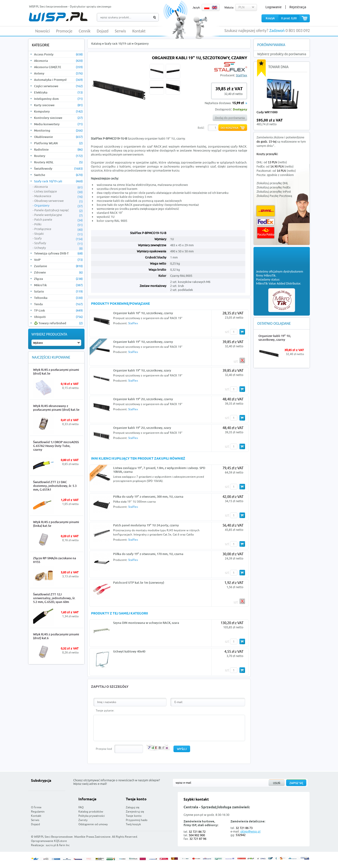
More (76, 395)
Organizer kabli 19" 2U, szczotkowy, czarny (143, 399)
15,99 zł (238, 103)
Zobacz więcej (292, 841)
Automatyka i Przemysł (58, 80)
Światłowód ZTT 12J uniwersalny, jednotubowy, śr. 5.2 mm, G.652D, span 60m (54, 598)
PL (207, 8)
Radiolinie (58, 149)
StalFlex (242, 75)
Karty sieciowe (58, 105)
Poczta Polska (266, 233)
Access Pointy (58, 54)
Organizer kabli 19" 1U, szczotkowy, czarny (143, 342)
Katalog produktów (91, 811)
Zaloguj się (133, 807)
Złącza (58, 279)
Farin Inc (64, 845)
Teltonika (58, 298)
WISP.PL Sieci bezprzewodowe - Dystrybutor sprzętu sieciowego (70, 6)
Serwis (120, 31)
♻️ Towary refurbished (58, 323)
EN (215, 8)
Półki (58, 224)
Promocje (64, 31)
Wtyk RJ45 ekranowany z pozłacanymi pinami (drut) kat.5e (56, 408)
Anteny (58, 73)
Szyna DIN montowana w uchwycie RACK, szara (146, 623)
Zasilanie (58, 266)
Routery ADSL (58, 162)
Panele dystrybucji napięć (58, 210)
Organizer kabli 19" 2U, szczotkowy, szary (142, 428)
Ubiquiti (58, 317)
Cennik (85, 31)
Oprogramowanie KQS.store (49, 841)
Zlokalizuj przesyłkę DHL (272, 183)
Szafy (58, 239)
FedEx (266, 222)
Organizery (58, 206)
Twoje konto (134, 816)
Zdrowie (58, 272)
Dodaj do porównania (230, 118)
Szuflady (58, 243)
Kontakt (139, 31)
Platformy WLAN (58, 143)
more (302, 122)
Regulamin (38, 811)
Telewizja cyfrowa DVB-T (58, 253)
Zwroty (83, 820)
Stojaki (58, 234)
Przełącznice (58, 229)
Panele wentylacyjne (58, 215)
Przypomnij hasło (137, 820)
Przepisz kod (104, 749)
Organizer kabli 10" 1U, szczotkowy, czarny (143, 313)
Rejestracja (298, 7)
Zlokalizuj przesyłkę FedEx (274, 187)
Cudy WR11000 (267, 112)
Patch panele (58, 220)
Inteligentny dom (58, 99)
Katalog (96, 44)
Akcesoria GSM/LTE (58, 67)
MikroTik (58, 285)
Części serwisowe (58, 86)
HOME (31, 31)
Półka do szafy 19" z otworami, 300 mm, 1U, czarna (148, 497)
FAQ (81, 807)
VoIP (58, 260)
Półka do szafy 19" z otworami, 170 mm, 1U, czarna (148, 554)
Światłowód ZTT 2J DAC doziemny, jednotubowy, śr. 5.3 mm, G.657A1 (55, 486)
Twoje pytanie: (105, 710)
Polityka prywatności (92, 816)
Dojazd (103, 31)
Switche (58, 175)
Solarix (58, 291)
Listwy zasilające (58, 192)
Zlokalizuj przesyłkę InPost (274, 192)
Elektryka (58, 92)
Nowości (42, 31)
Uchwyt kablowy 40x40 (129, 651)
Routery (58, 156)
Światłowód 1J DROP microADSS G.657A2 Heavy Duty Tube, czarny (56, 446)
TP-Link (58, 310)
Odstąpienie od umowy (93, 824)
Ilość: (201, 128)
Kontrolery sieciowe (58, 118)
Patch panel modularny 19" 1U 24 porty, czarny (146, 525)
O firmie (36, 807)
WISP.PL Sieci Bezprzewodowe (53, 837)
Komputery (58, 111)
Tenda (58, 304)
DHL (266, 211)
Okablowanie (58, 137)
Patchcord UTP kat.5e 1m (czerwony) (139, 583)
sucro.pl (51, 845)
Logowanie (274, 7)
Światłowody (58, 168)
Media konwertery (58, 124)
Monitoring (58, 130)
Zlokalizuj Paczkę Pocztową (274, 196)
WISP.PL (58, 17)
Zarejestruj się (135, 811)
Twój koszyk (133, 824)
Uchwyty (58, 248)
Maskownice (58, 196)
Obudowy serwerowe (58, 201)
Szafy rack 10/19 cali (58, 181)
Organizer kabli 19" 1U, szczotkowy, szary (142, 370)
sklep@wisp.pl (250, 831)
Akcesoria (58, 61)
